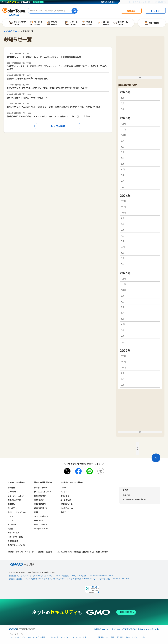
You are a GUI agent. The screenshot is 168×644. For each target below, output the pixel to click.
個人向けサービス (131, 637)
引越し (37, 512)
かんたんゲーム (67, 508)
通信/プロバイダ (41, 508)
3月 (123, 98)
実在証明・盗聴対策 (16, 579)
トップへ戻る (58, 126)
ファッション (13, 492)
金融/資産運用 (40, 504)
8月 (123, 147)
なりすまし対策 (105, 579)
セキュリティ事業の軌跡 (121, 579)
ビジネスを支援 (53, 637)
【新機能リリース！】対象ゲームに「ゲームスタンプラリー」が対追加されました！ (45, 57)
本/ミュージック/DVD (17, 512)
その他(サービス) (41, 529)
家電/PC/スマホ (14, 500)
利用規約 (11, 552)
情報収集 (101, 637)
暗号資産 (120, 637)
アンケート (65, 492)
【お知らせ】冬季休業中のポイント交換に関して (29, 78)
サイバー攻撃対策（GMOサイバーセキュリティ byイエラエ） (46, 579)
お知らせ (126, 495)
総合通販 (11, 488)
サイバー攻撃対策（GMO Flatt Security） (83, 579)
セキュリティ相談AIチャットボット (101, 576)
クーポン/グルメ (41, 488)
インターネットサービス (17, 637)
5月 (123, 164)
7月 (123, 152)
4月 (123, 169)
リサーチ (92, 637)
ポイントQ (65, 496)
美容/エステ (39, 500)
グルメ (10, 516)
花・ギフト (12, 508)
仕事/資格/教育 (40, 496)
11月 (123, 129)
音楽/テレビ (39, 520)
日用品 (10, 529)
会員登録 (131, 11)
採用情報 (49, 552)
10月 (123, 135)
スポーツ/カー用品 (15, 537)
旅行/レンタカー (41, 524)
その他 (142, 637)
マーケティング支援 (79, 637)
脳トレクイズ (66, 500)
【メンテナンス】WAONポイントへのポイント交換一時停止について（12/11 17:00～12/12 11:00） (54, 107)
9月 (123, 141)
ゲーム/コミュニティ (42, 492)
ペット (10, 520)
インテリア (12, 524)
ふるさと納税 (13, 541)
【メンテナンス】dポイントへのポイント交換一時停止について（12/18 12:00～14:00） (48, 88)
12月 (123, 124)
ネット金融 (110, 637)
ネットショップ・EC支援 (36, 637)
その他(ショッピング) (16, 545)
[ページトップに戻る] (156, 458)
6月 (123, 158)
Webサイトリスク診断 (79, 576)
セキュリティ (65, 637)
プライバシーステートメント (26, 552)
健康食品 (11, 504)
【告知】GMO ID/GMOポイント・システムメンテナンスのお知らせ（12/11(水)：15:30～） (50, 116)
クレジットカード (41, 516)
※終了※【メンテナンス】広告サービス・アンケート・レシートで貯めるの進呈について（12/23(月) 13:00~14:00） (58, 68)
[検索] (74, 11)
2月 (123, 103)
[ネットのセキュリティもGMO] (23, 2)
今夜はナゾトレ (67, 504)
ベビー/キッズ (13, 533)
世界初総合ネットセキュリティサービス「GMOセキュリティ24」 (31, 576)
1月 (123, 109)
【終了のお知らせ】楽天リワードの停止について (29, 98)
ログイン (155, 11)
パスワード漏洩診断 (62, 576)
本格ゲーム (65, 512)
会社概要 (41, 552)
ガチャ (63, 488)
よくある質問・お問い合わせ (134, 499)
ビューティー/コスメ (16, 496)
